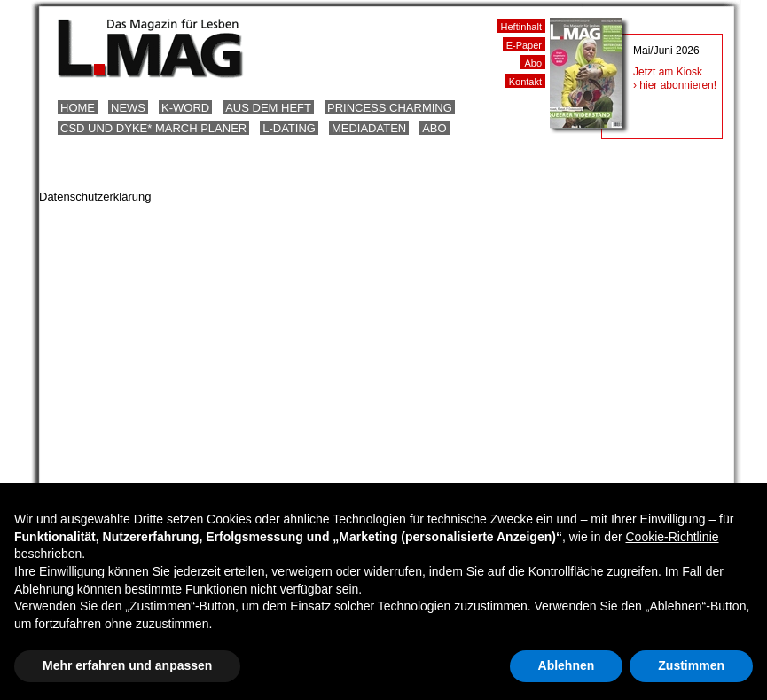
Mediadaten (369, 128)
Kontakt (525, 82)
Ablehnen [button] (567, 665)
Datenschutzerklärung (95, 197)
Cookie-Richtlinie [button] (672, 537)
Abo (434, 128)
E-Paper (524, 45)
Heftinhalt (521, 27)
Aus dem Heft (268, 108)
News (128, 108)
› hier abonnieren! (675, 85)
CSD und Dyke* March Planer (153, 128)
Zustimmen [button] (691, 665)
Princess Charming (390, 108)
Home (78, 108)
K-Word (185, 108)
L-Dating (289, 128)
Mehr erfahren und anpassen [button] (127, 665)
